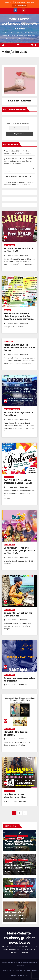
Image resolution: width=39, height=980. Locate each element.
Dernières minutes (11, 836)
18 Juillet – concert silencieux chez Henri (15, 796)
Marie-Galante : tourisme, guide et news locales (19, 24)
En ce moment (8, 341)
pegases (24, 255)
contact (26, 975)
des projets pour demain (12, 409)
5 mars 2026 (12, 895)
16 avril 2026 (12, 848)
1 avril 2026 (12, 871)
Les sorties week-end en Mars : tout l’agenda (19, 890)
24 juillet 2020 (12, 487)
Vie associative (9, 477)
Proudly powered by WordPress (13, 963)
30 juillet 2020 (12, 255)
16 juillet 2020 (12, 739)
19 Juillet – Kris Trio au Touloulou (16, 733)
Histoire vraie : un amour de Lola (17, 177)
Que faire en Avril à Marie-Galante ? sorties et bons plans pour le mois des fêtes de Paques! (19, 161)
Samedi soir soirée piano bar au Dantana (19, 679)
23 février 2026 (14, 919)
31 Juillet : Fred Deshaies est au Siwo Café (19, 250)
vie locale (7, 310)
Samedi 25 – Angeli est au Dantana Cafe (18, 614)
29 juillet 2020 (12, 419)
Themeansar (19, 965)
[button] (32, 45)
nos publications (9, 245)
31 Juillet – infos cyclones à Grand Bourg (18, 414)
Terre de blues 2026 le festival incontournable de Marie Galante (19, 844)
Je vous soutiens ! (19, 5)
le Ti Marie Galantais (30, 970)
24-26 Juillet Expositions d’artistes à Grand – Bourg (18, 482)
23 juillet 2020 (12, 620)
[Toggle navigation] (18, 45)
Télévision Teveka (16, 975)
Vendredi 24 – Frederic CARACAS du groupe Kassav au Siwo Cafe (19, 551)
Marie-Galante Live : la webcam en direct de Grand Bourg (19, 348)
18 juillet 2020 (12, 685)
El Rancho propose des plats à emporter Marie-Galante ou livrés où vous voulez (18, 318)
